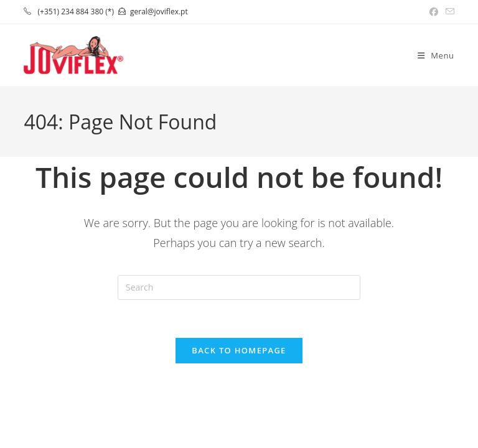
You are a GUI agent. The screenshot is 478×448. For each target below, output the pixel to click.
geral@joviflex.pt (159, 12)
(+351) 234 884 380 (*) (76, 12)
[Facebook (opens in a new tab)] (434, 12)
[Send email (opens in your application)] (448, 12)
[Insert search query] (239, 287)
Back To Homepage (239, 350)
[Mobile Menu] (436, 55)
